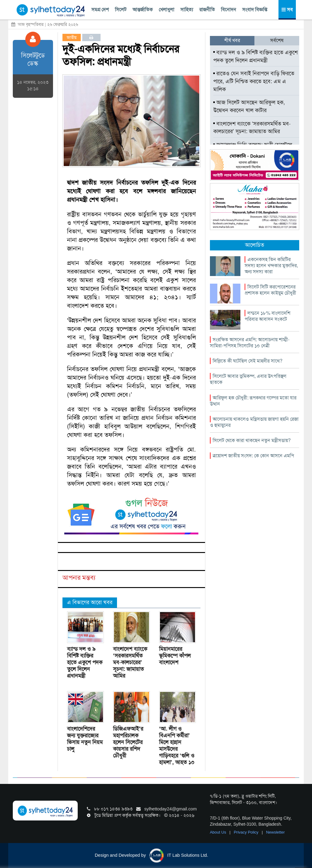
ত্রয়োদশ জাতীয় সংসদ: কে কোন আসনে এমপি (253, 456)
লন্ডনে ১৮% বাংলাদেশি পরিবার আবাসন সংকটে (268, 316)
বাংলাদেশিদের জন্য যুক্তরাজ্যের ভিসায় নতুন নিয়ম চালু (85, 739)
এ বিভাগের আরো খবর (90, 602)
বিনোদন (229, 10)
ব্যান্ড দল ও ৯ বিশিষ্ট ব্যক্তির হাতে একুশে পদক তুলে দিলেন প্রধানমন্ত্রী (85, 662)
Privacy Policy (247, 832)
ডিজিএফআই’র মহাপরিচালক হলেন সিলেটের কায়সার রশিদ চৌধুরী (128, 742)
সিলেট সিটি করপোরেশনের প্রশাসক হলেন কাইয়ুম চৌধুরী (270, 290)
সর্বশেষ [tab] (277, 40)
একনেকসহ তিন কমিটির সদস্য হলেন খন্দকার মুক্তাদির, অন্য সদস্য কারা (271, 266)
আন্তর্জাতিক (143, 10)
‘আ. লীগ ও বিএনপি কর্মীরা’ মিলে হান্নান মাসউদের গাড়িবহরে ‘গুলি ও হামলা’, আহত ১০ (177, 746)
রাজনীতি (207, 10)
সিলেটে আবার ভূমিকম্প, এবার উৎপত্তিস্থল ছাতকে (248, 379)
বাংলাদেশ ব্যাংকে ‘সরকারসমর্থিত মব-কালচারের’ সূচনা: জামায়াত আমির (130, 662)
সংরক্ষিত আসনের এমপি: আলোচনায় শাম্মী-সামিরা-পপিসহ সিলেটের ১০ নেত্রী (250, 343)
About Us (219, 832)
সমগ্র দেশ (100, 10)
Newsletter (275, 832)
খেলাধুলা (167, 10)
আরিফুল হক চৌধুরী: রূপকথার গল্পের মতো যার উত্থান (253, 401)
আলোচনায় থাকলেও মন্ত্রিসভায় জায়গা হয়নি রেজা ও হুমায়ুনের (254, 422)
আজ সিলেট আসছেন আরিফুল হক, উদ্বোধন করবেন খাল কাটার (249, 106)
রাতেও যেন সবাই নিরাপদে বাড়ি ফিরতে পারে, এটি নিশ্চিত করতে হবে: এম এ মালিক (254, 81)
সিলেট (121, 10)
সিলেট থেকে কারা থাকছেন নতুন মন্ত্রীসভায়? (252, 440)
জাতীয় (72, 37)
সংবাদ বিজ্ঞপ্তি (255, 10)
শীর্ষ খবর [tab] (232, 40)
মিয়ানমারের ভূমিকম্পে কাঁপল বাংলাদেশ (175, 656)
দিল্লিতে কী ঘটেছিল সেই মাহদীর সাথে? (248, 361)
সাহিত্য (187, 10)
